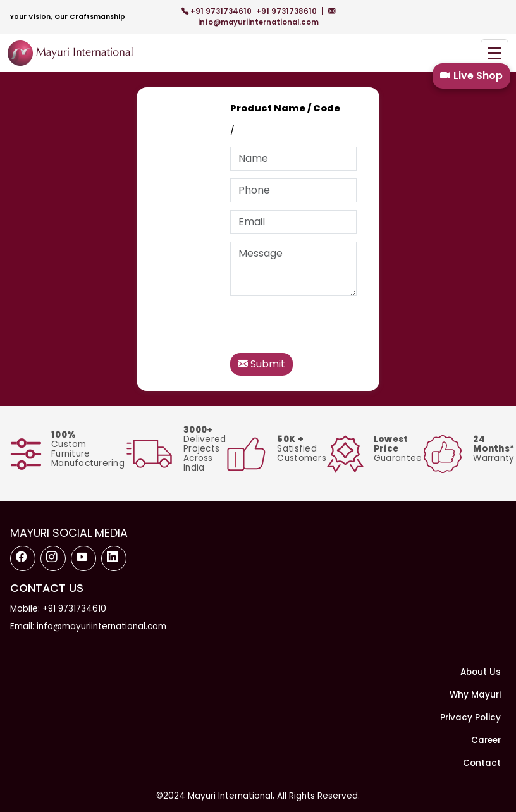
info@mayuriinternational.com (267, 17)
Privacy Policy (470, 717)
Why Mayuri (475, 695)
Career (486, 740)
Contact (482, 763)
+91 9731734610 (218, 11)
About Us (481, 672)
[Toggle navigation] (494, 53)
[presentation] (326, 328)
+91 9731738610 (287, 11)
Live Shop (471, 76)
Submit (261, 364)
